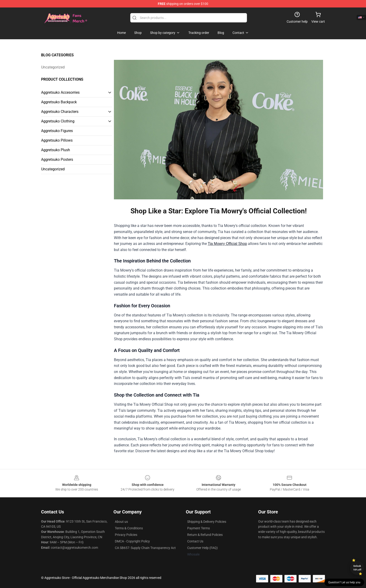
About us (121, 522)
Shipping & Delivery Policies (207, 522)
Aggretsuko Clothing (58, 121)
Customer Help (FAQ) (202, 548)
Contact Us (195, 541)
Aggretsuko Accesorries (60, 92)
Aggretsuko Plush (56, 150)
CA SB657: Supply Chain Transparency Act (145, 548)
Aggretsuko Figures (57, 131)
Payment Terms (199, 528)
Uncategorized (53, 67)
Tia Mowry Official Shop (227, 244)
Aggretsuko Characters (60, 112)
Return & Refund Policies (205, 535)
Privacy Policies (126, 535)
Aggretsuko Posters (57, 160)
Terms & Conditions (129, 528)
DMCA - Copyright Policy (132, 541)
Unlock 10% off (357, 568)
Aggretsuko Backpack (59, 102)
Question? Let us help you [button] (344, 582)
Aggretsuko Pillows (57, 140)
